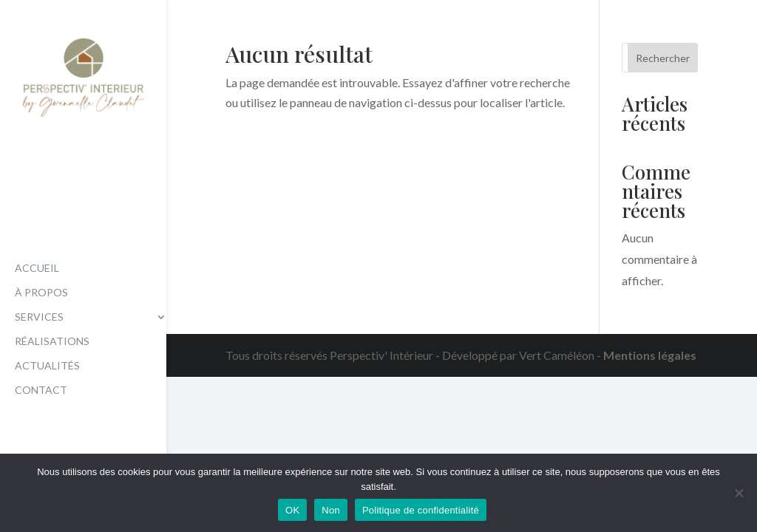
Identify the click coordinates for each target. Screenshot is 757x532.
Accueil (37, 269)
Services (39, 317)
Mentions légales (650, 355)
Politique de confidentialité (421, 510)
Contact (41, 391)
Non (331, 510)
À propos (41, 293)
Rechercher (663, 58)
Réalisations (52, 342)
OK (292, 510)
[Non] (739, 493)
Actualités (47, 366)
